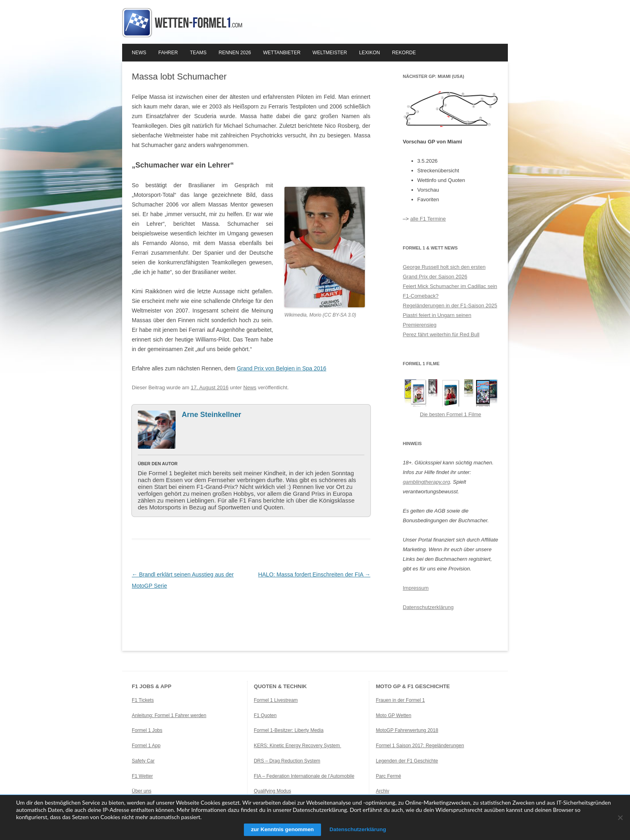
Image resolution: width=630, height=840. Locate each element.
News (139, 53)
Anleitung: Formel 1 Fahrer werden (169, 715)
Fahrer (168, 53)
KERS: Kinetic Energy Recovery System (298, 746)
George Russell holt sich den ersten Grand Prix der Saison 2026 (444, 272)
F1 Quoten (265, 715)
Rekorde (404, 53)
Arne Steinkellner (211, 415)
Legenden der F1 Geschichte (407, 761)
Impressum (416, 588)
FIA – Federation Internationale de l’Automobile (304, 776)
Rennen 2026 (235, 53)
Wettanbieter (282, 53)
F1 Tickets (143, 700)
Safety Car (143, 761)
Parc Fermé (388, 776)
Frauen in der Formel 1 (400, 700)
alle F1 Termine (428, 219)
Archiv (382, 791)
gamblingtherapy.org (427, 482)
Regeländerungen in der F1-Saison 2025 (450, 306)
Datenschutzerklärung (428, 607)
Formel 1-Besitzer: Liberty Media (289, 730)
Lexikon (370, 53)
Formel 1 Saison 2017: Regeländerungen (420, 746)
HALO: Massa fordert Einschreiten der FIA (314, 574)
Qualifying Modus (273, 791)
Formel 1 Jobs (147, 730)
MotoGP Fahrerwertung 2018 (407, 730)
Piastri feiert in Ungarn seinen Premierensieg (437, 320)
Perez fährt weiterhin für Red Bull (441, 334)
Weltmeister (330, 53)
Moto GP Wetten (393, 715)
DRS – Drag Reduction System (287, 761)
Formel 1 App (146, 746)
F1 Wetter (142, 776)
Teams (198, 53)
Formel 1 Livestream (276, 700)
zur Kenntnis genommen (280, 830)
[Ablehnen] (620, 818)
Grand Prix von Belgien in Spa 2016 (281, 368)
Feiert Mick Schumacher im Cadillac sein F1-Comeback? (450, 291)
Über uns (142, 791)
